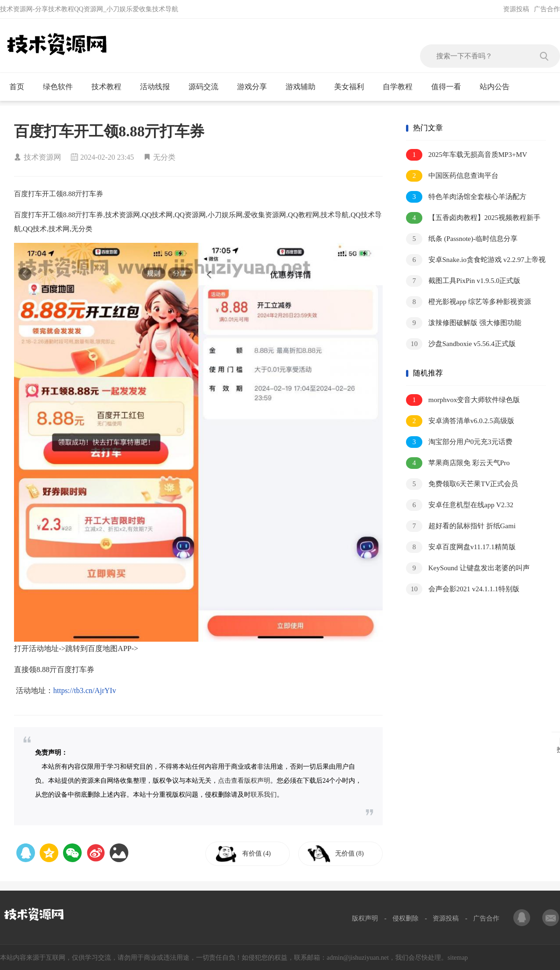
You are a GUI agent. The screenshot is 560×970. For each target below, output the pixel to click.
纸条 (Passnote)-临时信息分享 (462, 239)
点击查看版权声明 (244, 781)
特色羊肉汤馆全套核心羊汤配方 (466, 197)
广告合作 (547, 9)
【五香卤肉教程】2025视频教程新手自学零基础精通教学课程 (473, 218)
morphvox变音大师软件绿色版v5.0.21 (463, 400)
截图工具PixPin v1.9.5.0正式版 (463, 281)
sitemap (458, 958)
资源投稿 (516, 9)
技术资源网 (42, 157)
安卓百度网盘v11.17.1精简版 (461, 547)
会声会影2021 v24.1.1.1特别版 (463, 589)
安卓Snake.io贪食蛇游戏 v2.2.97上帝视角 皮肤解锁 (476, 260)
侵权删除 (406, 918)
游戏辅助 (304, 87)
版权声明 (365, 918)
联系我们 (264, 795)
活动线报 (159, 87)
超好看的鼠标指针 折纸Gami (461, 526)
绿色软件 (62, 87)
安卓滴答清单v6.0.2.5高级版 (460, 421)
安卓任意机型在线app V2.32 (460, 505)
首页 (21, 87)
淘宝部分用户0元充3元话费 (459, 442)
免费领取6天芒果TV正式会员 (462, 484)
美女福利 (353, 87)
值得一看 (450, 87)
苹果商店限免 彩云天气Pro (458, 463)
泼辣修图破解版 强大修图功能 (464, 323)
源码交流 (207, 87)
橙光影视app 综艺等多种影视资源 (469, 302)
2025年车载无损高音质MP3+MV (467, 155)
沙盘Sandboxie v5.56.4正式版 (461, 344)
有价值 (258, 853)
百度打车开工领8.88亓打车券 (109, 131)
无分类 (164, 157)
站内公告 (499, 87)
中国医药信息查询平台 (452, 176)
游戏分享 (256, 87)
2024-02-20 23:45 (107, 157)
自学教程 (402, 87)
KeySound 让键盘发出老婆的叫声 (468, 568)
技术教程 (110, 87)
